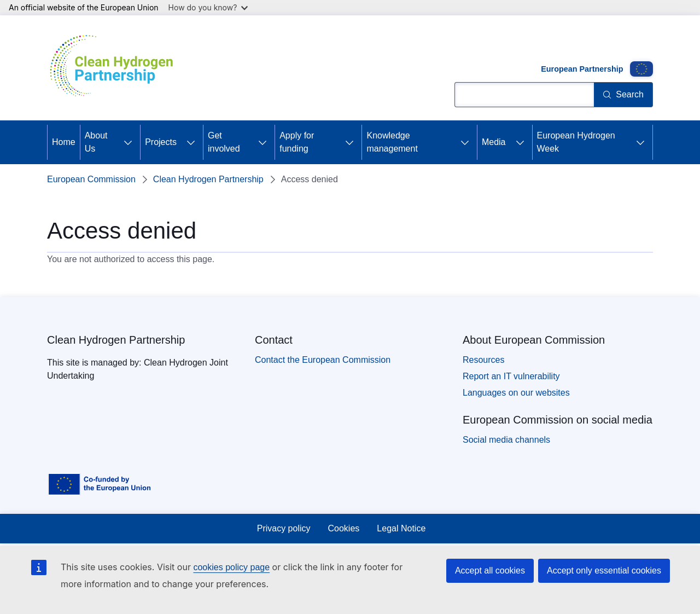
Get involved (224, 142)
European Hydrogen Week (576, 142)
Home (64, 142)
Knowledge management (392, 142)
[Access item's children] (128, 142)
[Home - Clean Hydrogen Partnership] (115, 68)
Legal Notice (401, 528)
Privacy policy (284, 528)
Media (494, 142)
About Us (96, 142)
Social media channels (506, 440)
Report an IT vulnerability (511, 376)
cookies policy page (231, 567)
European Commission (91, 179)
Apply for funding (297, 142)
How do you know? (208, 7)
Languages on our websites (516, 393)
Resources (483, 360)
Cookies (344, 528)
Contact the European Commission (323, 360)
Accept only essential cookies (604, 570)
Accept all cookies (490, 570)
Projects (161, 142)
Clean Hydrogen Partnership (208, 179)
